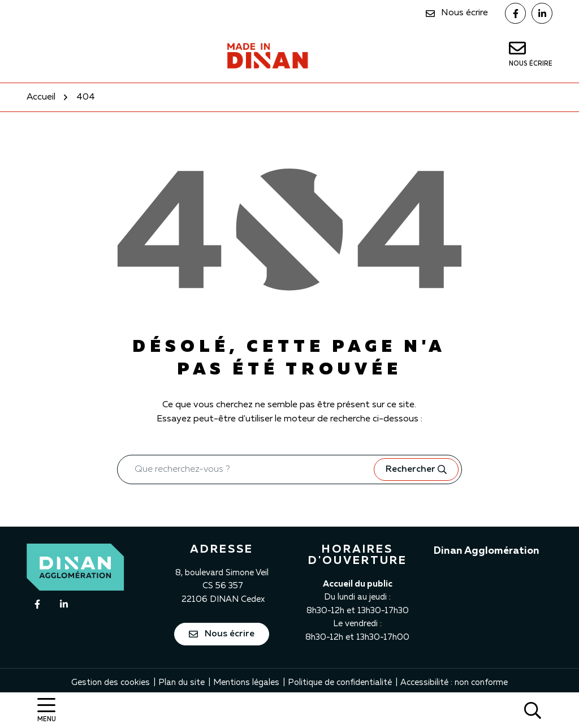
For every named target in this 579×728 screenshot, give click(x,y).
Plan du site (182, 682)
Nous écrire (222, 634)
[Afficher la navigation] (46, 710)
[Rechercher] (533, 710)
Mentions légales (246, 682)
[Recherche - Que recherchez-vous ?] (246, 469)
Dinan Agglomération (487, 551)
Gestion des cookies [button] (111, 682)
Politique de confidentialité (340, 682)
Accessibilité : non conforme (454, 682)
